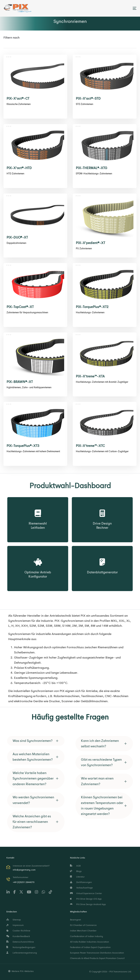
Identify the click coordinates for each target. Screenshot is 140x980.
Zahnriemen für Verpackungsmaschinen (27, 312)
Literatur (77, 877)
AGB (75, 866)
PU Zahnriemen (84, 248)
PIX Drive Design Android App (88, 904)
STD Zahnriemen (84, 104)
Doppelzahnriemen (16, 243)
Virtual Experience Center (86, 893)
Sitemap (14, 920)
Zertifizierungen (81, 882)
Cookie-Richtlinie (18, 931)
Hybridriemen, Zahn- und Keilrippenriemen (29, 387)
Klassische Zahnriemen (19, 104)
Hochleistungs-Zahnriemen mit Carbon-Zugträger (102, 451)
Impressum (15, 925)
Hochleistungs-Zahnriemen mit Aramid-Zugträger (102, 382)
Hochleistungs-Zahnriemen (90, 312)
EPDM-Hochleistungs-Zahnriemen (94, 174)
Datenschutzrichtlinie (20, 942)
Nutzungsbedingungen (21, 947)
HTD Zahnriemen (15, 174)
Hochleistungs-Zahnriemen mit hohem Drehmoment (33, 451)
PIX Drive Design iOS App (86, 899)
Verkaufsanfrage (81, 888)
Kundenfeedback (18, 936)
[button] (36, 741)
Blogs (76, 871)
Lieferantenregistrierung (22, 953)
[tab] (36, 741)
